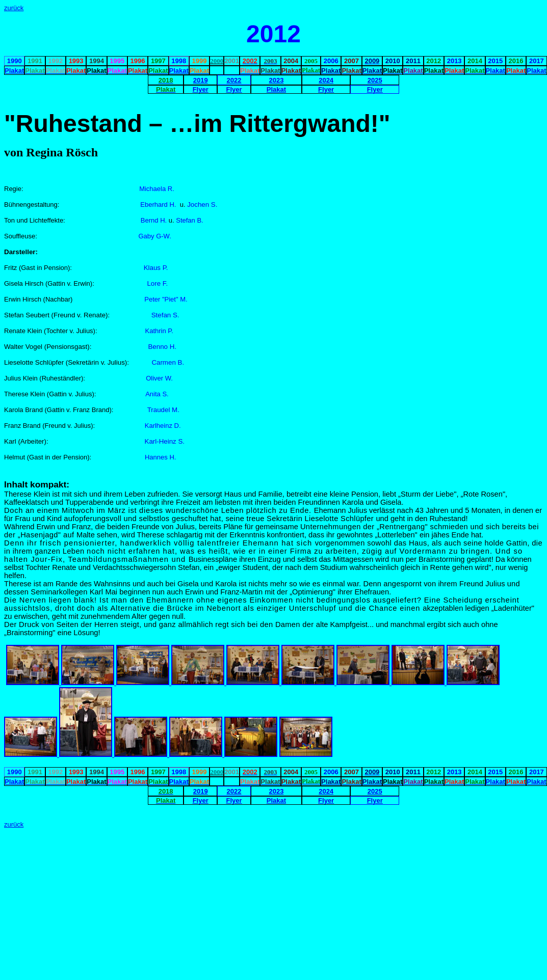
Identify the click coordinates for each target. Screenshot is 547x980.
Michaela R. (157, 189)
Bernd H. (155, 220)
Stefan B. (189, 220)
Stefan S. (165, 315)
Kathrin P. (159, 331)
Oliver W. (159, 378)
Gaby (146, 236)
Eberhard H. (158, 205)
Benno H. (162, 347)
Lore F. (157, 283)
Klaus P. (156, 268)
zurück (14, 8)
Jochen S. (202, 205)
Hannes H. (160, 457)
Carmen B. (168, 362)
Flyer (201, 89)
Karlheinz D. (163, 426)
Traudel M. (163, 410)
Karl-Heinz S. (165, 441)
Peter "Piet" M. (166, 299)
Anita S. (157, 394)
